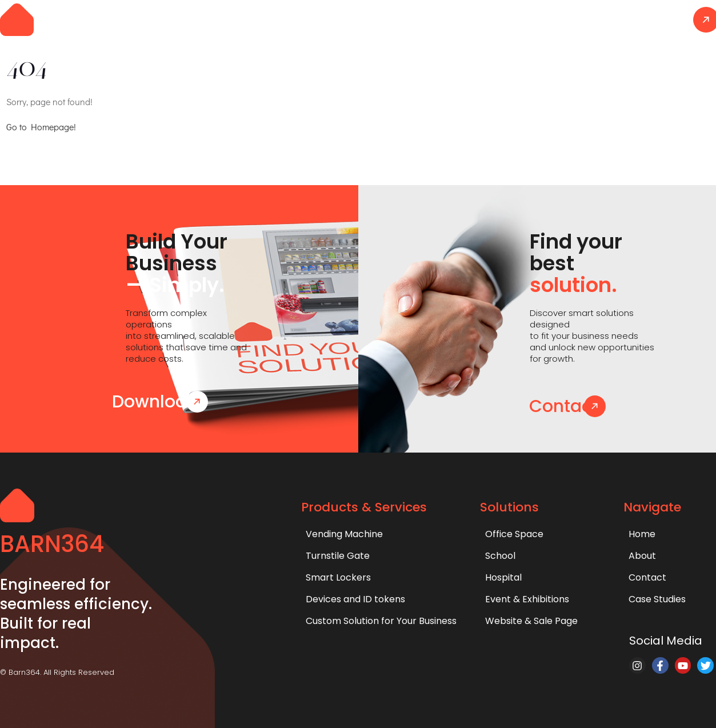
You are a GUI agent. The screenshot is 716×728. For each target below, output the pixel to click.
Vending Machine (344, 534)
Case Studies (523, 19)
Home (265, 19)
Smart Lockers (338, 577)
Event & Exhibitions (527, 599)
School (500, 556)
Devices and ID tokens (355, 599)
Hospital (503, 577)
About (594, 19)
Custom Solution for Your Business (381, 621)
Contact (655, 19)
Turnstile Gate (338, 556)
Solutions (446, 19)
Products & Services (352, 19)
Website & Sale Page (531, 621)
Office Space (514, 534)
